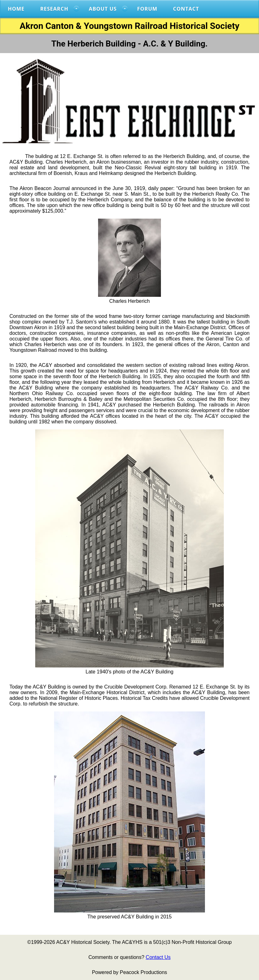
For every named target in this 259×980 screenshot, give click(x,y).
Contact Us (158, 957)
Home (16, 9)
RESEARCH (54, 9)
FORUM (147, 9)
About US (103, 9)
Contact (186, 9)
